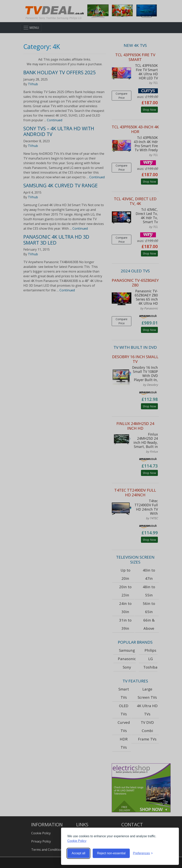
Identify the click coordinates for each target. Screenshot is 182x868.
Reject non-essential (111, 853)
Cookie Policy (77, 841)
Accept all (78, 853)
